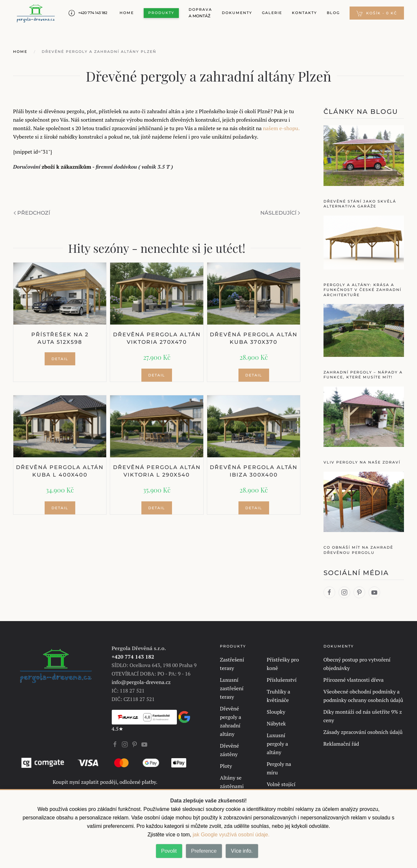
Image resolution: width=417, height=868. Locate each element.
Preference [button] (204, 851)
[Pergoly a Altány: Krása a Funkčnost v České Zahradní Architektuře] (364, 242)
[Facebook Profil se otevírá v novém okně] (115, 744)
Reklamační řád (341, 744)
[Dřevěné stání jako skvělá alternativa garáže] (364, 155)
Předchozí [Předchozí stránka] (32, 213)
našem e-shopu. (281, 128)
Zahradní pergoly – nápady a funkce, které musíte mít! (363, 375)
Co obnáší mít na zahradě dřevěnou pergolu (358, 550)
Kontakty (304, 13)
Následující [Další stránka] (280, 213)
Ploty (226, 766)
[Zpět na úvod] (36, 13)
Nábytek (276, 723)
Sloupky (276, 712)
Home (127, 13)
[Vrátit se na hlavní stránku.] (56, 665)
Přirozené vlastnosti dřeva (354, 680)
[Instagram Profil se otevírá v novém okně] (125, 744)
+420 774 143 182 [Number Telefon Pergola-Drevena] (88, 13)
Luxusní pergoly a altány (277, 744)
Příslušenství (282, 680)
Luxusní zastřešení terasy (232, 688)
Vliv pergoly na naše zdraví (362, 462)
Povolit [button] (169, 851)
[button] (377, 13)
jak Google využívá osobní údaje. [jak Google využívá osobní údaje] (230, 835)
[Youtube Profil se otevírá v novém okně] (144, 744)
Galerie (272, 13)
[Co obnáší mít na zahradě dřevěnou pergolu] (364, 501)
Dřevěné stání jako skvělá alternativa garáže (360, 204)
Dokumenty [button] (237, 13)
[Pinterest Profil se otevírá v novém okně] (135, 744)
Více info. (242, 851)
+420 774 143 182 (133, 657)
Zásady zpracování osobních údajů (363, 732)
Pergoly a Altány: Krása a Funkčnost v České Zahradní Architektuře (362, 290)
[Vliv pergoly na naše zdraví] (364, 416)
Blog (333, 13)
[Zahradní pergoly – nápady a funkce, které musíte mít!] (364, 330)
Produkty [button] (161, 13)
